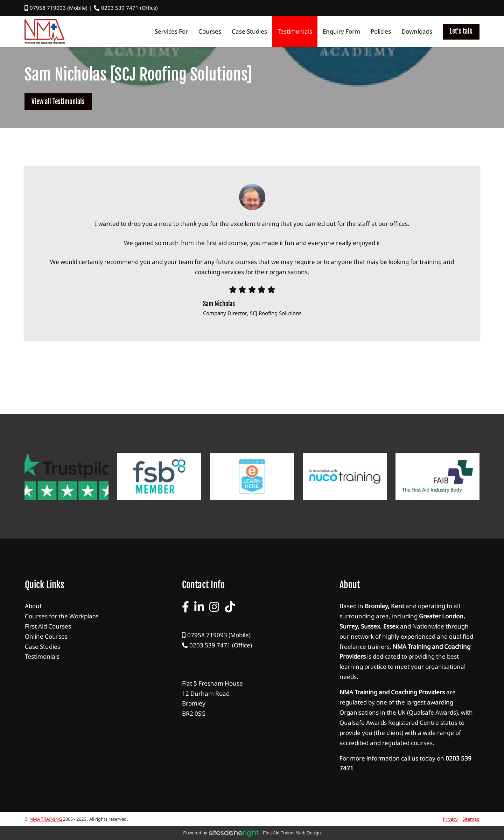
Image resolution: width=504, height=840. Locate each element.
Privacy (450, 819)
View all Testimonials (58, 102)
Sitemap (471, 819)
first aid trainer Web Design (292, 833)
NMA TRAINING (46, 819)
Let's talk (461, 31)
